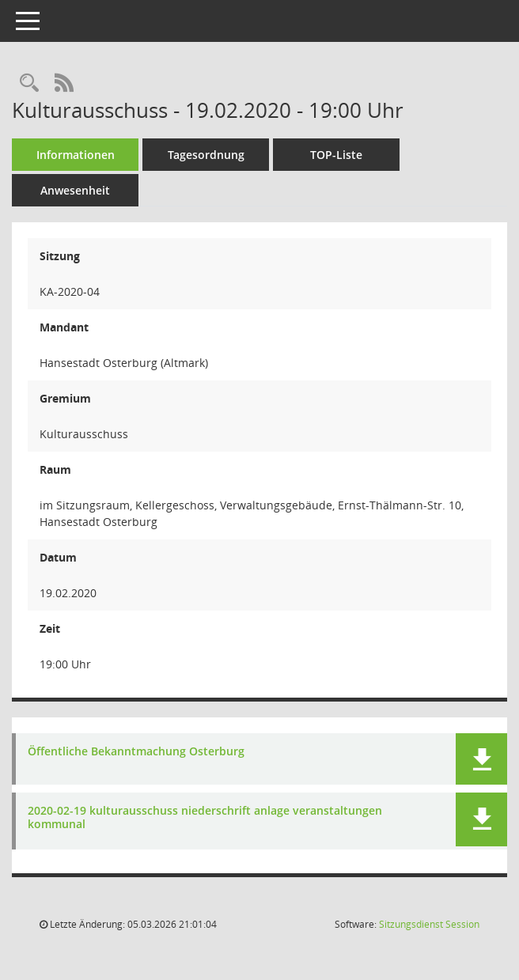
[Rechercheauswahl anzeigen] (29, 83)
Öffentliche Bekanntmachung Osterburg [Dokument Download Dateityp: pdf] (136, 752)
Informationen (76, 155)
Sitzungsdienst (429, 924)
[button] (481, 759)
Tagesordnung (206, 155)
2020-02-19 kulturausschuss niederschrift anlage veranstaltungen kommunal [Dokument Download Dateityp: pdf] (205, 818)
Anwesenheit (75, 190)
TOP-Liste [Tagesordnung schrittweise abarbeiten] (336, 155)
